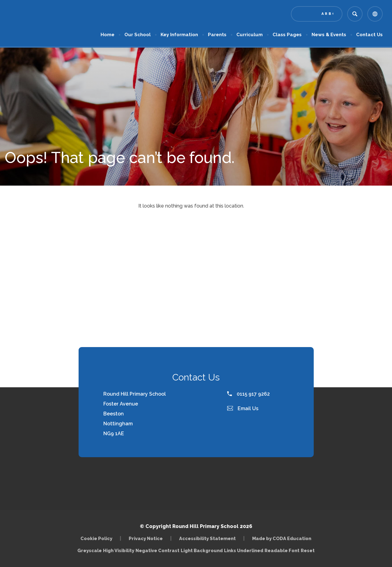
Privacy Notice (146, 538)
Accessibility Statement (207, 538)
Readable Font (282, 550)
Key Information (179, 35)
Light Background (202, 550)
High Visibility (119, 550)
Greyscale (90, 550)
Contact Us (369, 35)
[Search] (355, 14)
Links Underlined (244, 550)
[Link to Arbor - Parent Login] (317, 14)
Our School (138, 35)
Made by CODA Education (282, 538)
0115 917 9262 (248, 394)
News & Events (329, 35)
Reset (308, 550)
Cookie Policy (96, 538)
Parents (217, 35)
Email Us (243, 408)
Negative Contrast (157, 550)
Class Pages (287, 35)
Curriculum (250, 35)
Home (108, 35)
